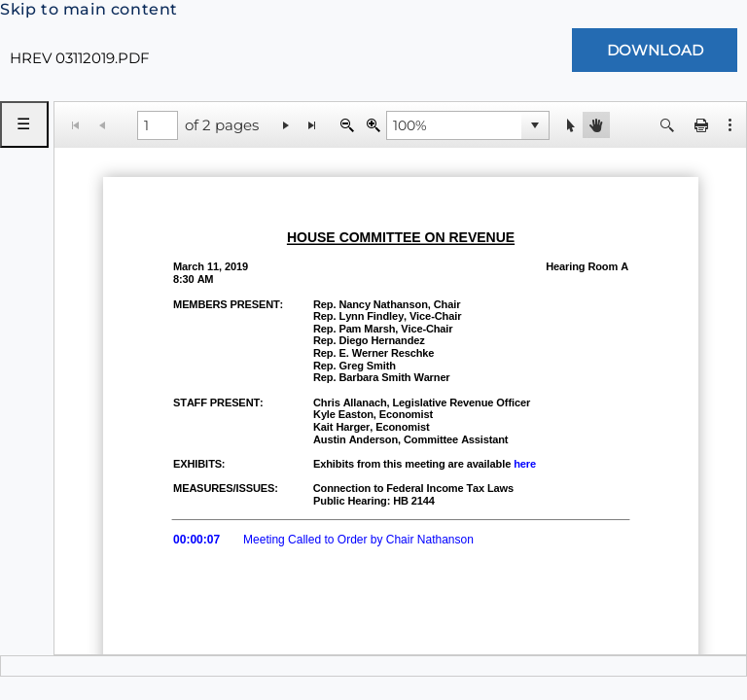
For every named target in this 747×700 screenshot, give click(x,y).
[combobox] (454, 125)
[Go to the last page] (313, 125)
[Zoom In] (373, 125)
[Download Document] (655, 50)
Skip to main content (89, 9)
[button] (730, 125)
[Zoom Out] (347, 125)
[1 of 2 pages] (158, 125)
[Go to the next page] (286, 125)
